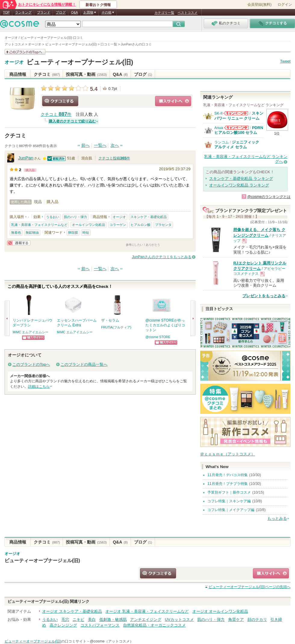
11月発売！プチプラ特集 (228, 484)
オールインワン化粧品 (88, 225)
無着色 (16, 233)
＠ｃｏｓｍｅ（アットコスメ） (228, 454)
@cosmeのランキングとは (269, 197)
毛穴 (65, 619)
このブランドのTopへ (31, 364)
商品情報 (18, 74)
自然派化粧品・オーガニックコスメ (154, 625)
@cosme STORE (158, 337)
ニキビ (78, 619)
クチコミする (60, 101)
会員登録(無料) (259, 5)
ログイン (285, 5)
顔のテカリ (257, 619)
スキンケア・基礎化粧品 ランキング (241, 179)
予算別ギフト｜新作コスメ (229, 492)
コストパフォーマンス (100, 625)
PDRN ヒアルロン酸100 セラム (239, 130)
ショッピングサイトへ (173, 101)
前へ (85, 145)
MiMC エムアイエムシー (31, 332)
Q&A (75, 12)
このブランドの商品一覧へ (84, 364)
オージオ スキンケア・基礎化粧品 (72, 611)
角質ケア (236, 619)
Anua (219, 128)
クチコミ (47, 74)
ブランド (44, 12)
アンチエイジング (146, 619)
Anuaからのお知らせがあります (236, 128)
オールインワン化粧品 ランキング (239, 185)
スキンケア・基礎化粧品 (149, 217)
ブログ (61, 12)
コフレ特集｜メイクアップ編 (231, 510)
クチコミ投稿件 (114, 158)
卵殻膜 (73, 233)
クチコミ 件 (56, 114)
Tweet (285, 61)
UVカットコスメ (179, 619)
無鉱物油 (32, 233)
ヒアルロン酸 (141, 225)
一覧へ (100, 145)
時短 (86, 233)
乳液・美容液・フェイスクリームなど (39, 225)
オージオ (14, 62)
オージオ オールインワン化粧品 (220, 611)
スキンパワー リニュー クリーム (239, 116)
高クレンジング (63, 625)
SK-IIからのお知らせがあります (236, 113)
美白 (92, 619)
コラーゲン (118, 225)
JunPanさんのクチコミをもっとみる (162, 257)
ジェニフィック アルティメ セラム (237, 145)
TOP (6, 12)
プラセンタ (163, 225)
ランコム (222, 142)
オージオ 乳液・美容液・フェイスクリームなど (147, 611)
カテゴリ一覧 (164, 13)
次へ (115, 145)
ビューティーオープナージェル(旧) (80, 62)
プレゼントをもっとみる (264, 296)
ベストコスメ (188, 13)
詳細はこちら (39, 387)
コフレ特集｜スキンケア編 (229, 501)
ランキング (23, 12)
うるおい (53, 217)
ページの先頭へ (250, 587)
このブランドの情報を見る (25, 52)
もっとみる (277, 518)
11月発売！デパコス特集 (228, 475)
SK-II (218, 113)
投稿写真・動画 (86, 74)
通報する (19, 243)
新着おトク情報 (98, 5)
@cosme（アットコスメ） (112, 641)
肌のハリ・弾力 (75, 217)
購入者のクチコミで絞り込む (72, 121)
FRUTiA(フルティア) (116, 327)
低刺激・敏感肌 (113, 619)
